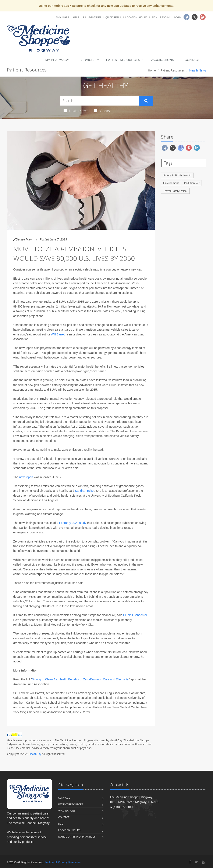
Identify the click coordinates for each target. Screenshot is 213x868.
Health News (76, 111)
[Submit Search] (146, 101)
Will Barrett (58, 334)
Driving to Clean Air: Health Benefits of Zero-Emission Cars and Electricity (80, 679)
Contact (192, 60)
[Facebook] (190, 862)
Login (178, 17)
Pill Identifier (92, 17)
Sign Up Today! (161, 17)
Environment (171, 183)
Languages (62, 17)
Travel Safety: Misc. (175, 191)
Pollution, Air (192, 183)
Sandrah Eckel (85, 491)
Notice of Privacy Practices (77, 837)
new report (26, 477)
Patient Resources (123, 60)
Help (76, 17)
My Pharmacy (57, 60)
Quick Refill (113, 17)
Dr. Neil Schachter (135, 615)
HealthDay (35, 754)
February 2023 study (73, 523)
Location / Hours (136, 17)
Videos (102, 111)
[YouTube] (203, 862)
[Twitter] (196, 862)
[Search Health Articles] (100, 101)
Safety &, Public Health (177, 175)
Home (152, 70)
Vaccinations (162, 60)
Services (88, 60)
